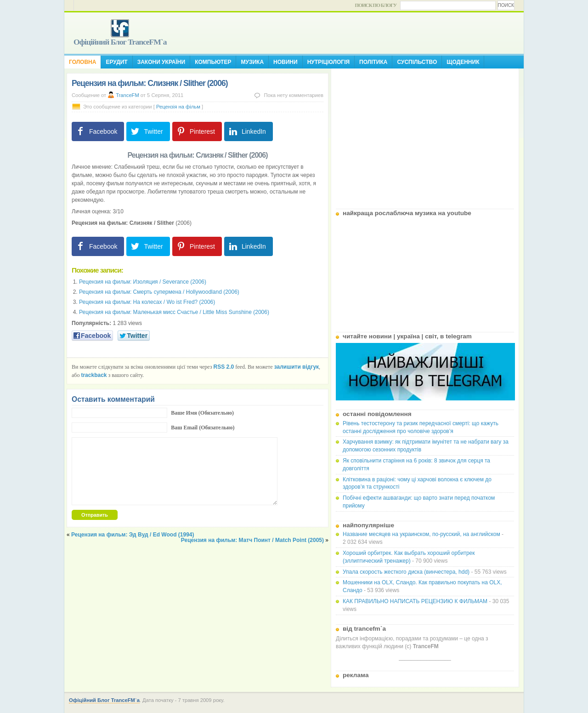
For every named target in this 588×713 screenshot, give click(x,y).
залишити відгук (297, 367)
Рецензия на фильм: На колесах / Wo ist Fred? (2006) (147, 302)
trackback (94, 375)
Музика (252, 62)
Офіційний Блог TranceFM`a (120, 42)
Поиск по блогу (376, 5)
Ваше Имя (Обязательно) (202, 413)
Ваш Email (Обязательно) (203, 428)
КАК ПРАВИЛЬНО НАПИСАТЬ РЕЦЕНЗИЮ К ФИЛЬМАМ (415, 601)
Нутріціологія (328, 62)
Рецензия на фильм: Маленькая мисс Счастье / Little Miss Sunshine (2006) (174, 312)
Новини (286, 62)
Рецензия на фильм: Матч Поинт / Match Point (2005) (252, 540)
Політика (373, 62)
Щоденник (463, 62)
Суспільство (417, 62)
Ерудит (116, 62)
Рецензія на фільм (178, 107)
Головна (82, 62)
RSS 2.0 (224, 367)
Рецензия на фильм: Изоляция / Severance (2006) (143, 282)
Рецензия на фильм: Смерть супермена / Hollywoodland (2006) (159, 292)
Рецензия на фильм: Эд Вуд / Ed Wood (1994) (133, 535)
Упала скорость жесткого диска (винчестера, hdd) (406, 572)
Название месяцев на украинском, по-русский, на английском (421, 534)
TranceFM (127, 95)
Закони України (161, 62)
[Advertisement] (425, 135)
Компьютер (213, 62)
